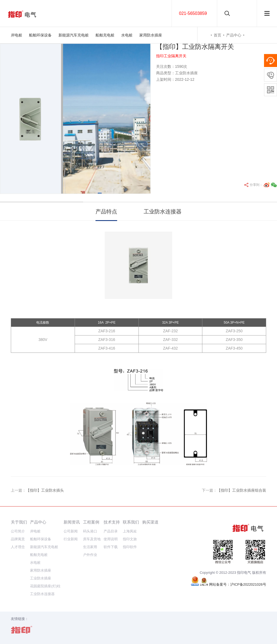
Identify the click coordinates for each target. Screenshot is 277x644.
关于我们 (19, 522)
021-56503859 (193, 13)
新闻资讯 (72, 522)
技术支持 (112, 522)
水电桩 (127, 35)
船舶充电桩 (105, 35)
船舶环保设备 (40, 35)
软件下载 (111, 547)
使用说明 (111, 539)
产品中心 (234, 35)
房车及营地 (92, 539)
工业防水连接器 (163, 212)
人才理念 (18, 547)
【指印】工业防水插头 (45, 490)
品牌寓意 (18, 539)
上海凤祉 (130, 531)
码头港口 (90, 531)
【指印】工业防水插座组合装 (242, 490)
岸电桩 (17, 35)
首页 (217, 35)
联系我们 (131, 522)
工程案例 (91, 522)
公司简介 (18, 531)
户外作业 (90, 555)
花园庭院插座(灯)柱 (45, 586)
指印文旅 (130, 539)
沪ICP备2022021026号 (248, 584)
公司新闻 (71, 531)
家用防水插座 (151, 35)
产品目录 (111, 531)
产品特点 (106, 212)
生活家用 (90, 547)
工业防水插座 (41, 578)
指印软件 (130, 547)
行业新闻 (71, 539)
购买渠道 (150, 522)
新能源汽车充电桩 (74, 35)
